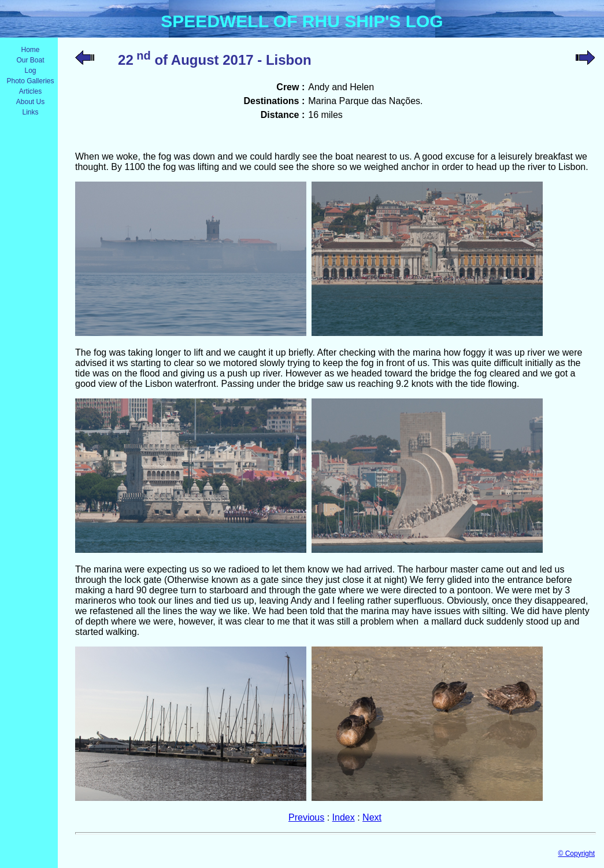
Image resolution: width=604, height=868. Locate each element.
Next (372, 817)
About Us (30, 102)
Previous (306, 817)
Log (30, 71)
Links (30, 112)
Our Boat (30, 60)
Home (30, 50)
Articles (30, 91)
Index (344, 817)
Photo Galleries (30, 81)
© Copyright (576, 854)
